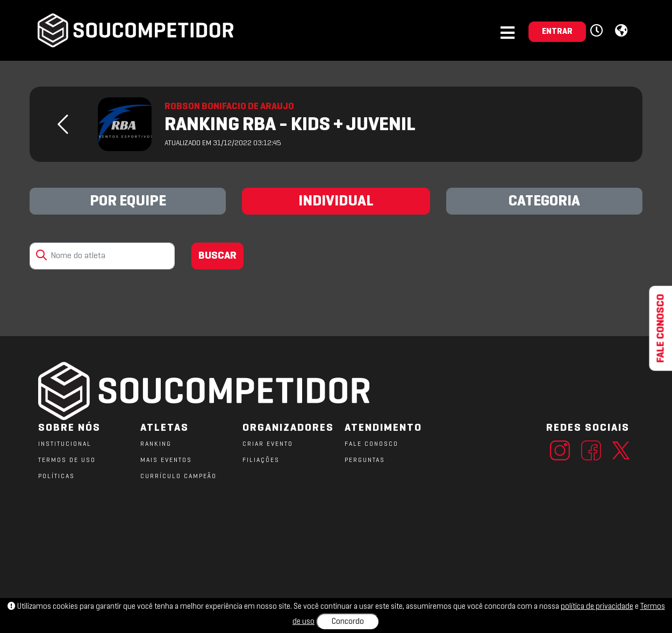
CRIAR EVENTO (268, 444)
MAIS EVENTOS (166, 460)
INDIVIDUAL (336, 202)
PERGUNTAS (365, 460)
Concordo (348, 622)
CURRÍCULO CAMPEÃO (178, 476)
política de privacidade (597, 607)
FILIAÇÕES (261, 460)
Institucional (65, 444)
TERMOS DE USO (67, 460)
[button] (598, 31)
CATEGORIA (544, 202)
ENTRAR (557, 32)
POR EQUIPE (128, 202)
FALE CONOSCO (371, 444)
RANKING (156, 444)
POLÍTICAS (56, 476)
